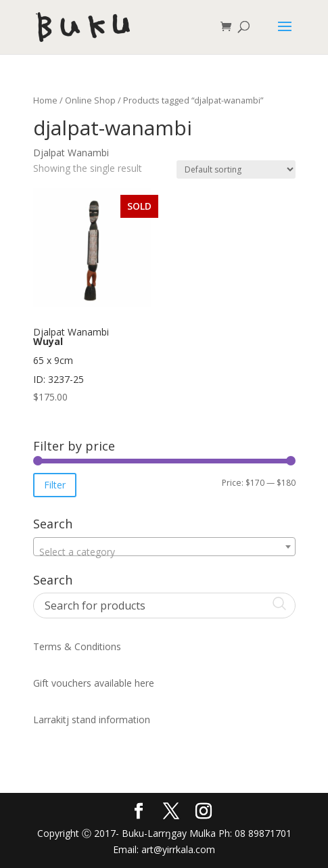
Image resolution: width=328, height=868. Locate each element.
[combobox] (164, 547)
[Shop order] (236, 169)
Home (45, 100)
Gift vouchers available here (94, 683)
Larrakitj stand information (92, 719)
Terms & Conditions (77, 646)
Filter (55, 485)
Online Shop (90, 100)
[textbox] (164, 552)
